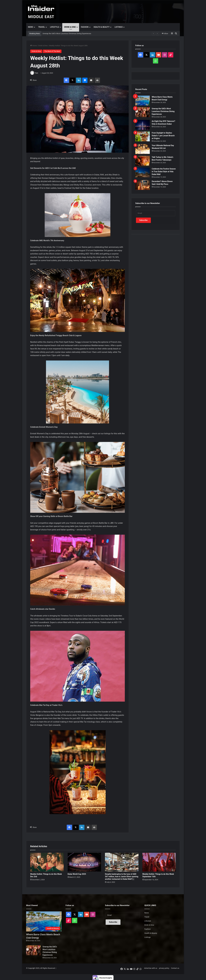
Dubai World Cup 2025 (77, 874)
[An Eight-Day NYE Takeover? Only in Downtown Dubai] (143, 125)
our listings (106, 434)
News (31, 27)
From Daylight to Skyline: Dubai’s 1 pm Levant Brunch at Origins (163, 136)
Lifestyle (55, 27)
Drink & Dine (70, 27)
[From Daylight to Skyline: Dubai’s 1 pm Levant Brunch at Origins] (143, 136)
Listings (119, 27)
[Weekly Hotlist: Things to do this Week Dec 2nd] (47, 862)
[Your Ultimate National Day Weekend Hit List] (143, 149)
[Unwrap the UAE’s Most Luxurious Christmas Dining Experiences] (143, 112)
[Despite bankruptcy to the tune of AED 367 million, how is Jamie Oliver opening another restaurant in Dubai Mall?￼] (122, 862)
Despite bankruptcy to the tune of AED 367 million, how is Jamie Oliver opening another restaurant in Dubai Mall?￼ (122, 877)
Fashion (85, 27)
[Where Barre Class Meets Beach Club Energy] (143, 101)
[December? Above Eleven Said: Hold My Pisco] (143, 185)
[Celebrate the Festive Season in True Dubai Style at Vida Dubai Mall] (143, 172)
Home (34, 46)
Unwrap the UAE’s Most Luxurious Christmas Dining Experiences (67, 34)
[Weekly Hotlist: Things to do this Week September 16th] (159, 862)
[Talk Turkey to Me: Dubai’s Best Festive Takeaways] (143, 161)
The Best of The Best (52, 51)
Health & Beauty (102, 27)
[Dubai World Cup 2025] (84, 862)
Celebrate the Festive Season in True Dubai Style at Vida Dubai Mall (164, 172)
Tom (37, 73)
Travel (42, 27)
